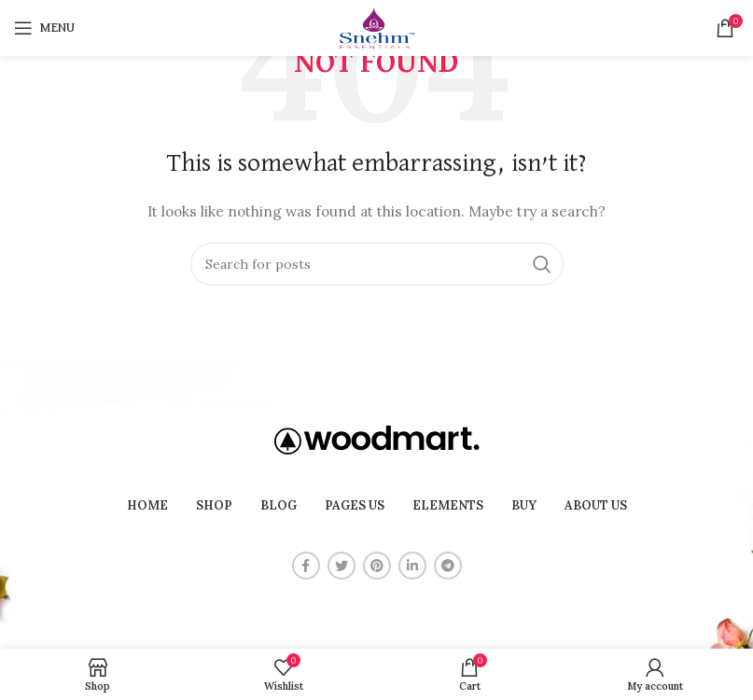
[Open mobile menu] (44, 28)
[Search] (377, 264)
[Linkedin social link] (412, 566)
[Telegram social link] (448, 566)
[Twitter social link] (342, 566)
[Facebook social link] (306, 566)
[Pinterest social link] (377, 566)
